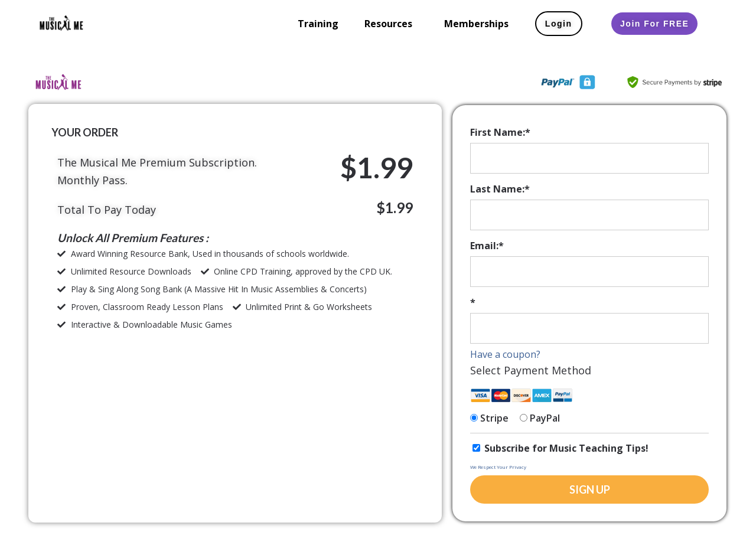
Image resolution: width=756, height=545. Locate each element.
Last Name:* (500, 189)
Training (318, 24)
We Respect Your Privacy (498, 467)
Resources (388, 24)
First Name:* (500, 132)
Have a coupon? (505, 354)
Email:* (487, 246)
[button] (391, 24)
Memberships (476, 24)
